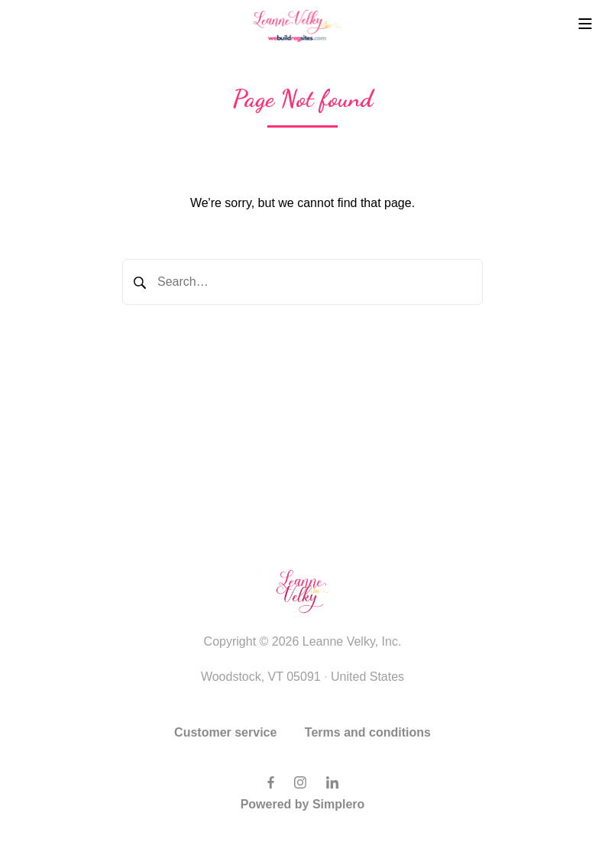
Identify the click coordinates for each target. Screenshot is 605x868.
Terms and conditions (368, 732)
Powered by (303, 804)
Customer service (225, 732)
